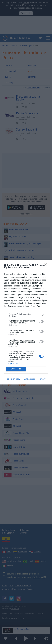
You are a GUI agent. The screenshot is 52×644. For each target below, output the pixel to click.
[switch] (41, 322)
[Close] (47, 265)
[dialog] (26, 322)
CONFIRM (16, 369)
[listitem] (26, 315)
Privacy (42, 379)
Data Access (29, 379)
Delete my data (13, 379)
